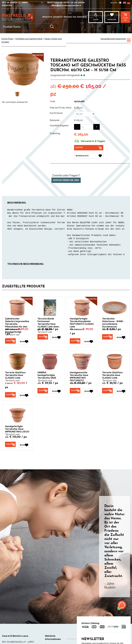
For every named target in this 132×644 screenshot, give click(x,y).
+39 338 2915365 (77, 3)
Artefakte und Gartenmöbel (29, 39)
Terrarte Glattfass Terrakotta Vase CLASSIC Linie (15, 374)
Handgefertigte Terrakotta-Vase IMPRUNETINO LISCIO (17, 427)
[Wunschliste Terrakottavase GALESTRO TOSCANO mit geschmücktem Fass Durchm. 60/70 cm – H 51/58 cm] (89, 155)
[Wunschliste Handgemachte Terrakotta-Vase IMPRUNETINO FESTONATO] (88, 390)
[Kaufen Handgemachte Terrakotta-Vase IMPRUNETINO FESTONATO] (75, 389)
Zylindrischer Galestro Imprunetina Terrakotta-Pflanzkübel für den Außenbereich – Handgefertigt (17, 325)
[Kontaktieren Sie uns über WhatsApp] (122, 605)
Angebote (58, 17)
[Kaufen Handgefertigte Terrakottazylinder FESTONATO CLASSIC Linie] (75, 340)
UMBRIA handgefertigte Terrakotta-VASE (47, 374)
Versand (68, 17)
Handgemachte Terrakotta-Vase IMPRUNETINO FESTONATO (79, 375)
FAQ (75, 17)
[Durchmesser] (84, 114)
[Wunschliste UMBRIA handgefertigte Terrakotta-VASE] (56, 390)
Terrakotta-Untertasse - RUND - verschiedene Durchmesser (113, 322)
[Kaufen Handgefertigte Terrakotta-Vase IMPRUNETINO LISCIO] (10, 443)
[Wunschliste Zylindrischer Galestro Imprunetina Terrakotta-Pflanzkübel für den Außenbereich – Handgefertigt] (23, 341)
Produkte (47, 17)
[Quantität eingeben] (87, 127)
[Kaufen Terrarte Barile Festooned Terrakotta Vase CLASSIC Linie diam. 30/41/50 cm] (43, 336)
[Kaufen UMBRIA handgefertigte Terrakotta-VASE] (43, 389)
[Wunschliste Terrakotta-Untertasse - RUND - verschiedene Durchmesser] (120, 336)
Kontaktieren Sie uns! (66, 180)
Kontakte (82, 17)
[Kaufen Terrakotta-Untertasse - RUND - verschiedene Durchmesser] (107, 336)
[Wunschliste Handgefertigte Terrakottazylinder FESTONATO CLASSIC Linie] (88, 341)
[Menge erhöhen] (97, 127)
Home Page (7, 39)
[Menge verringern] (77, 127)
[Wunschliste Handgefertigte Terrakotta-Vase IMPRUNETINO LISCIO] (23, 443)
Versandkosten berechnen (113, 39)
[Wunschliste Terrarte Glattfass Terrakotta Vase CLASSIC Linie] (23, 394)
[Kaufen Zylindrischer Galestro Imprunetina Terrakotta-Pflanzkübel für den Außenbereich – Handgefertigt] (10, 340)
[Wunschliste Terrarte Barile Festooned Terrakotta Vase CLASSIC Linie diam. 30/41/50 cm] (56, 336)
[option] (17, 94)
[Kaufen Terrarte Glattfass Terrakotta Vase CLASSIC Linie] (10, 394)
